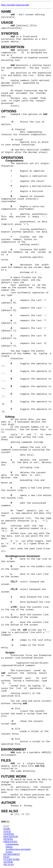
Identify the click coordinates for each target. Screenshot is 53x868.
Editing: (10, 417)
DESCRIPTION (13, 47)
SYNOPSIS (10, 33)
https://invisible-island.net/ (13, 5)
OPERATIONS (12, 158)
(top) (6, 826)
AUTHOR (8, 803)
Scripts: (10, 653)
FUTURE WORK (14, 776)
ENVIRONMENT (14, 749)
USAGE (7, 22)
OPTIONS (9, 111)
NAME (6, 11)
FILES (6, 760)
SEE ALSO (10, 811)
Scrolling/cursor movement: (23, 556)
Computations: (15, 161)
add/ (27, 5)
